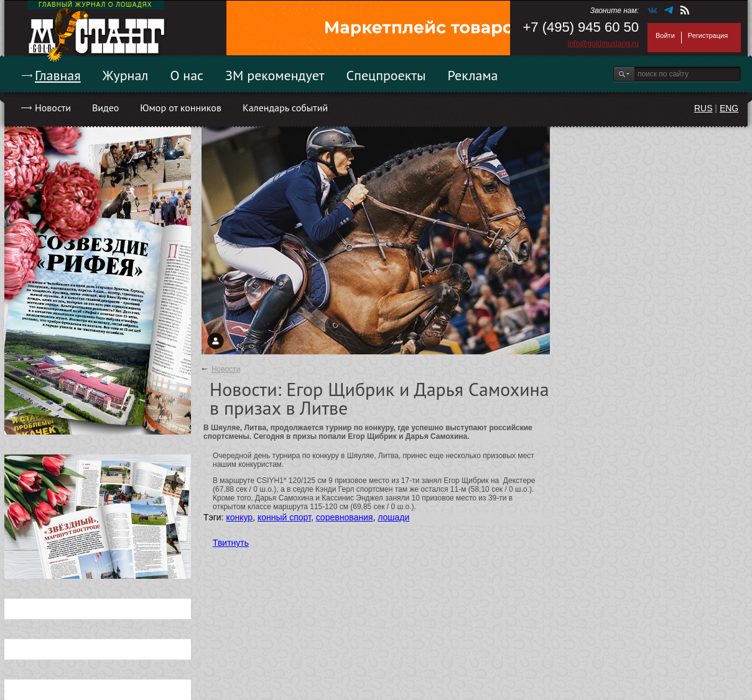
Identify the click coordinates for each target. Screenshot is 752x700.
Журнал (126, 75)
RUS (703, 108)
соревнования (345, 517)
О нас (187, 75)
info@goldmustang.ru (603, 44)
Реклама (473, 75)
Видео (105, 108)
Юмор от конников (181, 108)
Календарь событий (285, 108)
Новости (53, 108)
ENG (729, 108)
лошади (393, 517)
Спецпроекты (386, 75)
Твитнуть (231, 543)
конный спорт (284, 517)
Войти (665, 35)
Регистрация (708, 35)
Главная (58, 75)
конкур (239, 517)
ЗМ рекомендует (275, 75)
